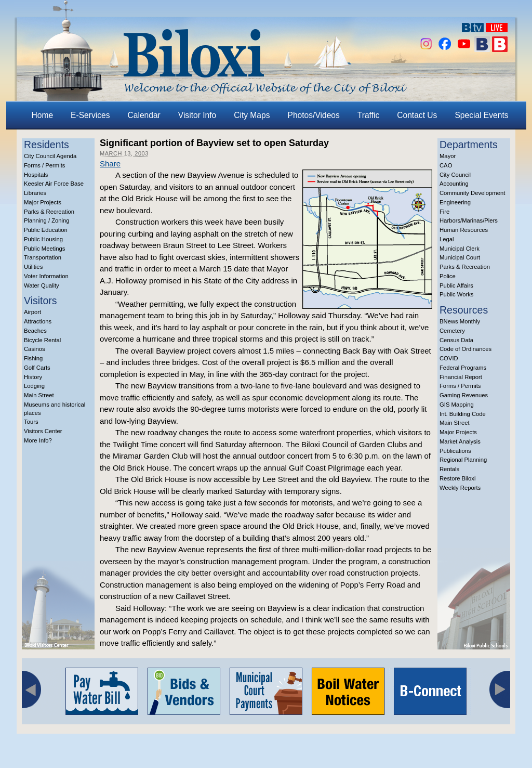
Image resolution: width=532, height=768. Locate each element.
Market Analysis (460, 441)
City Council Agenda (50, 156)
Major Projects (43, 202)
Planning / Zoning (47, 220)
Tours (31, 422)
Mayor (448, 156)
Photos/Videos (314, 115)
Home (43, 115)
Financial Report (461, 377)
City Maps (252, 115)
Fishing (33, 358)
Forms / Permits (44, 165)
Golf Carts (37, 368)
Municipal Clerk (460, 249)
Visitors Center (43, 431)
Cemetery (452, 331)
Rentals (449, 469)
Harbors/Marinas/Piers (469, 220)
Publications (455, 451)
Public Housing (43, 239)
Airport (32, 312)
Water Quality (42, 285)
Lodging (34, 386)
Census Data (456, 340)
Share (110, 164)
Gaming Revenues (464, 395)
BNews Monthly (460, 321)
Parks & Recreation (49, 212)
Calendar (144, 115)
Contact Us (417, 115)
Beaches (35, 331)
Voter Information (46, 276)
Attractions (38, 321)
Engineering (455, 202)
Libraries (35, 193)
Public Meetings (44, 249)
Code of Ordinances (465, 349)
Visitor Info (197, 115)
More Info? (38, 440)
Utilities (33, 267)
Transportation (43, 257)
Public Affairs (456, 285)
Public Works (456, 294)
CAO (446, 165)
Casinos (35, 349)
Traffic (368, 115)
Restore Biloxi (457, 478)
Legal (447, 239)
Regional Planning (463, 460)
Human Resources (464, 230)
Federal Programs (463, 368)
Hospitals (36, 175)
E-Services (90, 115)
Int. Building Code (463, 414)
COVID (449, 358)
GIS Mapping (457, 405)
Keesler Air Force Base (54, 184)
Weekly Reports (460, 488)
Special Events (481, 115)
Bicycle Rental (42, 340)
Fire (444, 212)
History (33, 377)
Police (448, 276)
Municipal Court (460, 257)
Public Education (46, 230)
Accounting (454, 184)
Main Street (39, 395)
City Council (455, 175)
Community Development (472, 193)
